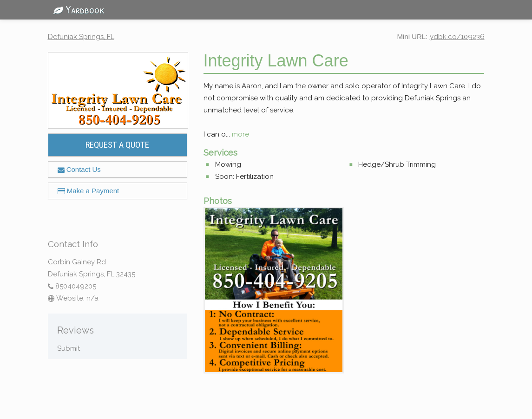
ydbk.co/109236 (457, 37)
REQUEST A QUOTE (117, 145)
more (240, 134)
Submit (69, 348)
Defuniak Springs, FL (81, 37)
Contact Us (79, 169)
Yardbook (76, 9)
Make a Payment (89, 191)
